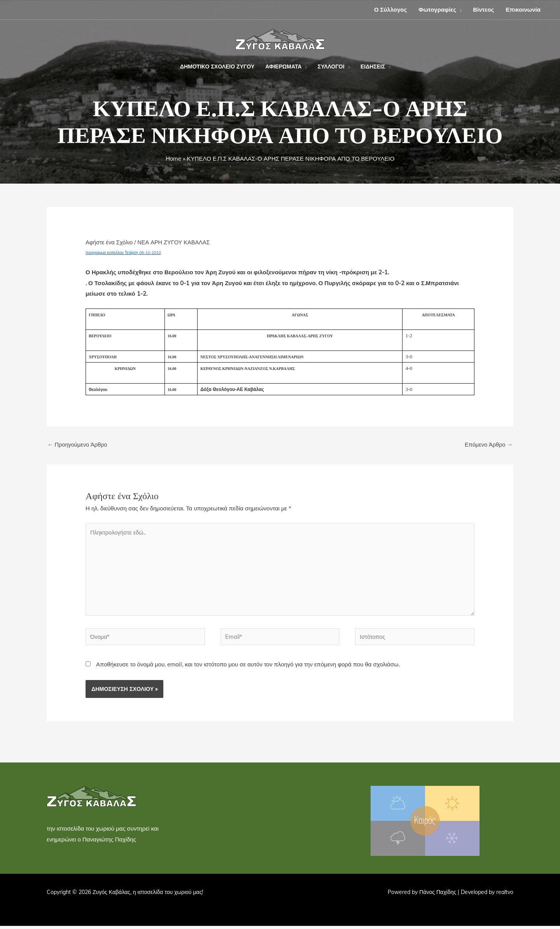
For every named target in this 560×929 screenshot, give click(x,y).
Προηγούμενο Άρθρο (78, 445)
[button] (459, 10)
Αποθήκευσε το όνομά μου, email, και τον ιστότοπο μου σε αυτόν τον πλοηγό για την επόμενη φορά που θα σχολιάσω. (248, 668)
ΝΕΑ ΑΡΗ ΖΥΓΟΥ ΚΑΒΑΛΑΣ (176, 242)
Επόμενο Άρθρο (488, 445)
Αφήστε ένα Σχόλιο (110, 242)
